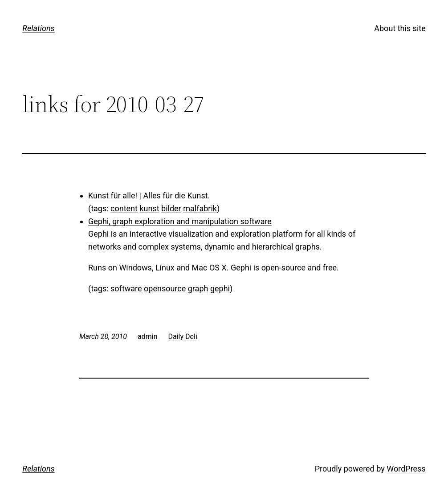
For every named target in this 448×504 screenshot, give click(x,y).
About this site (400, 28)
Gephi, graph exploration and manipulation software (180, 221)
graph (198, 288)
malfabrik (200, 208)
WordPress (406, 469)
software (126, 288)
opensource (165, 288)
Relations (38, 28)
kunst (149, 208)
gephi (220, 288)
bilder (171, 208)
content (124, 208)
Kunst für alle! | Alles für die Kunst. (149, 196)
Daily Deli (182, 337)
